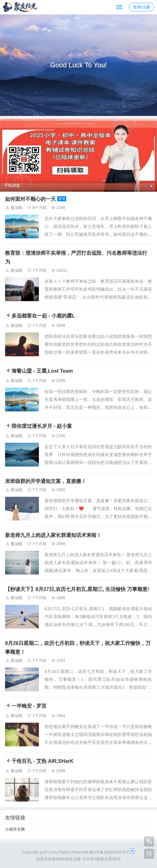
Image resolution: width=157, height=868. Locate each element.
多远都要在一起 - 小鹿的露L (40, 316)
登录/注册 (141, 7)
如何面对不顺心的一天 (30, 199)
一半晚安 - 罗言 (26, 706)
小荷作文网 (15, 829)
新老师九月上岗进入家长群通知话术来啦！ (53, 535)
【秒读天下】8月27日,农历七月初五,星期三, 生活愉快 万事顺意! (77, 589)
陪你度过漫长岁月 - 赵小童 (38, 426)
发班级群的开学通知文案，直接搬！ (46, 481)
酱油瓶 (17, 208)
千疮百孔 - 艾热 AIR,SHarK (39, 761)
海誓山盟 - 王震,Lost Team (39, 371)
